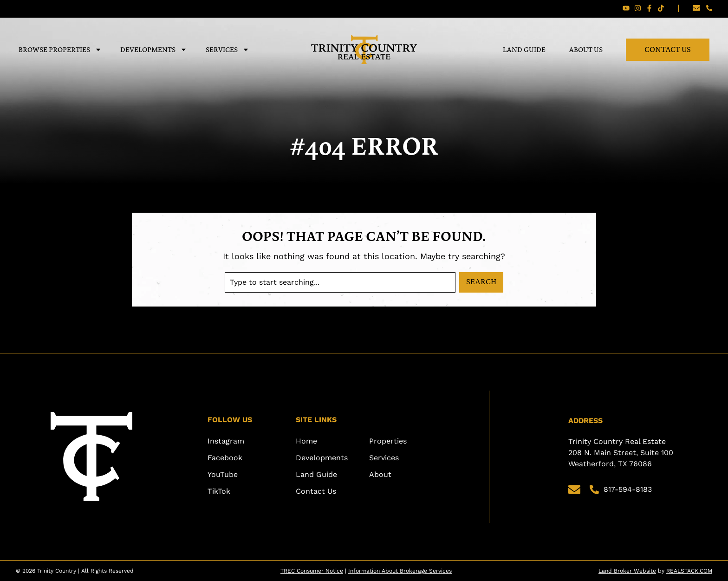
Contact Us (668, 49)
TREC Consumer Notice (312, 571)
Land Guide (524, 49)
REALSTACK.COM (689, 571)
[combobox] (340, 282)
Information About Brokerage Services (400, 571)
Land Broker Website (627, 571)
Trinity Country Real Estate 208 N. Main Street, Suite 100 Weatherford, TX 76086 (622, 453)
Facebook (225, 458)
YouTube (223, 474)
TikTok (219, 491)
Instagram (226, 441)
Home (306, 441)
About (380, 474)
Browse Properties (60, 49)
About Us (586, 49)
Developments (154, 49)
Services (227, 49)
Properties (388, 441)
